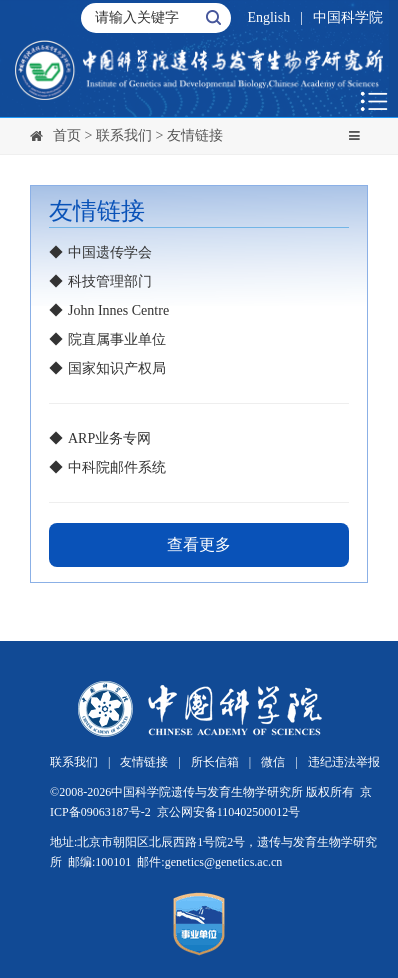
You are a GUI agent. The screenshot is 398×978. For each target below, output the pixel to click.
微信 (273, 762)
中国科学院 (348, 17)
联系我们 (124, 135)
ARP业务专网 (109, 438)
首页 (67, 135)
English (268, 17)
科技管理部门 (110, 281)
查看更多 (199, 544)
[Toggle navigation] (354, 136)
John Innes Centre (118, 310)
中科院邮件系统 (117, 467)
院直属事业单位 (117, 339)
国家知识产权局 (117, 368)
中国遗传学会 (110, 252)
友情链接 (195, 135)
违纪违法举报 (344, 762)
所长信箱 (215, 762)
